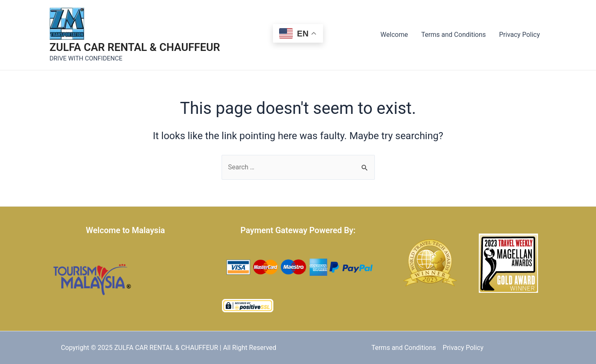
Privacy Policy (520, 35)
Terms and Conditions (454, 35)
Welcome (394, 35)
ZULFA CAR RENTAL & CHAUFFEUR (135, 47)
